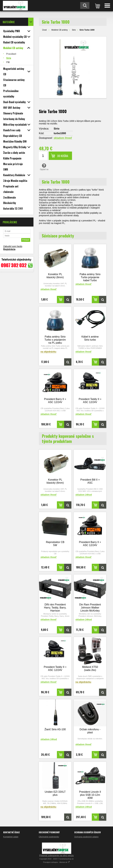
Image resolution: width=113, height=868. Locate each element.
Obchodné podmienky (49, 837)
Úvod (44, 30)
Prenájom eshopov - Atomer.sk (57, 862)
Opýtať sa (44, 167)
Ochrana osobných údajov (86, 837)
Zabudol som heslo (13, 246)
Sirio (74, 30)
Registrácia (9, 249)
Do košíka (63, 156)
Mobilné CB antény (60, 30)
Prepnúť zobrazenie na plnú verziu (57, 855)
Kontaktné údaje (11, 837)
